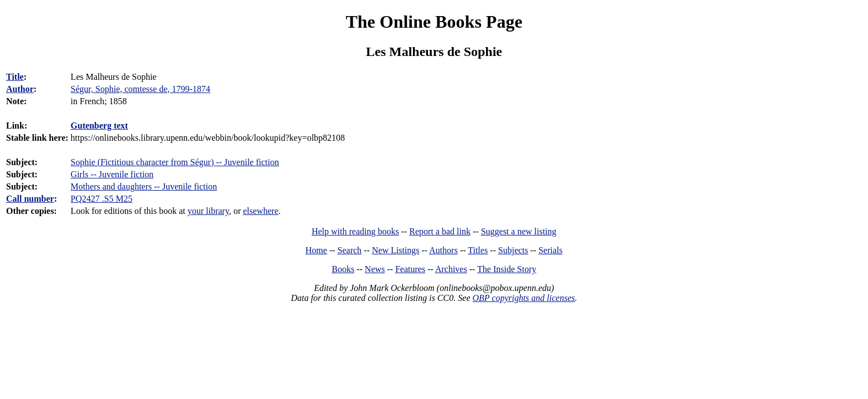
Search (350, 250)
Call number (30, 199)
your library (208, 211)
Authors (443, 250)
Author (20, 89)
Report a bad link (440, 231)
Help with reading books (355, 231)
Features (410, 269)
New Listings (396, 250)
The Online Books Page (434, 22)
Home (316, 250)
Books (343, 269)
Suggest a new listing (519, 231)
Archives (451, 269)
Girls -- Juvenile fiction (112, 174)
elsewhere (261, 211)
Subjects (513, 250)
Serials (551, 250)
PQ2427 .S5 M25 (102, 199)
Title (15, 77)
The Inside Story (507, 269)
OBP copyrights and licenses (523, 298)
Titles (478, 250)
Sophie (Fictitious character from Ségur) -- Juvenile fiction (175, 162)
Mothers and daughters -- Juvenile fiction (144, 186)
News (375, 269)
